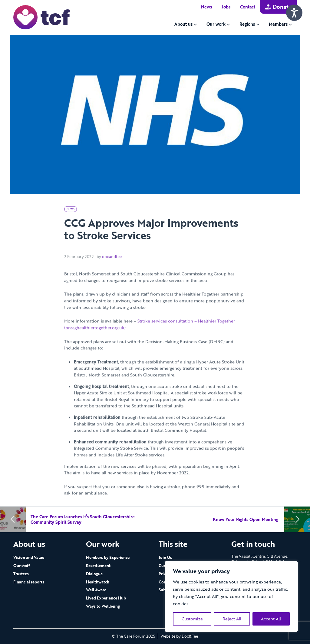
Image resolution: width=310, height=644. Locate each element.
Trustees (21, 574)
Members (278, 24)
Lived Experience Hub (106, 598)
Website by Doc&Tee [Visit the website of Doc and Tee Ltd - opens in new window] (179, 636)
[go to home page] (41, 17)
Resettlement (98, 566)
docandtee (112, 265)
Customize (192, 619)
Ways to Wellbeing (103, 606)
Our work (216, 24)
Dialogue (94, 574)
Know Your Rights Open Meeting (246, 519)
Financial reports (29, 582)
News (206, 7)
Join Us (165, 557)
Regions (247, 24)
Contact (248, 7)
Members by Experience (108, 557)
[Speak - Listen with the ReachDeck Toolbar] (294, 13)
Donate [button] (278, 7)
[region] (231, 596)
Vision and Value (29, 557)
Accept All (271, 619)
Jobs (226, 7)
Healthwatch (98, 582)
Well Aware (96, 590)
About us (183, 24)
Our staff (22, 566)
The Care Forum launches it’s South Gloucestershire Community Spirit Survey (83, 519)
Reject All (232, 619)
